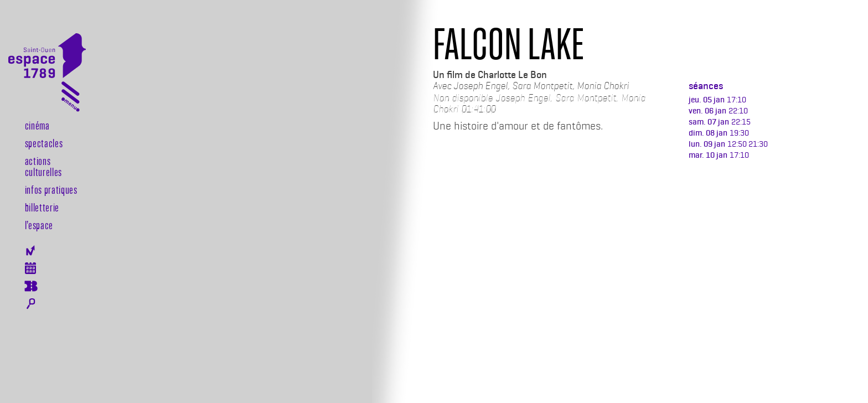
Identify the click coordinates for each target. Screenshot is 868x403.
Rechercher (31, 304)
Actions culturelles (43, 166)
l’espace (39, 225)
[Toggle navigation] (71, 99)
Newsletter (31, 250)
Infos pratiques (51, 189)
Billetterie (42, 207)
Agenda (31, 268)
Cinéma (37, 125)
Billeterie (31, 286)
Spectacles (44, 143)
